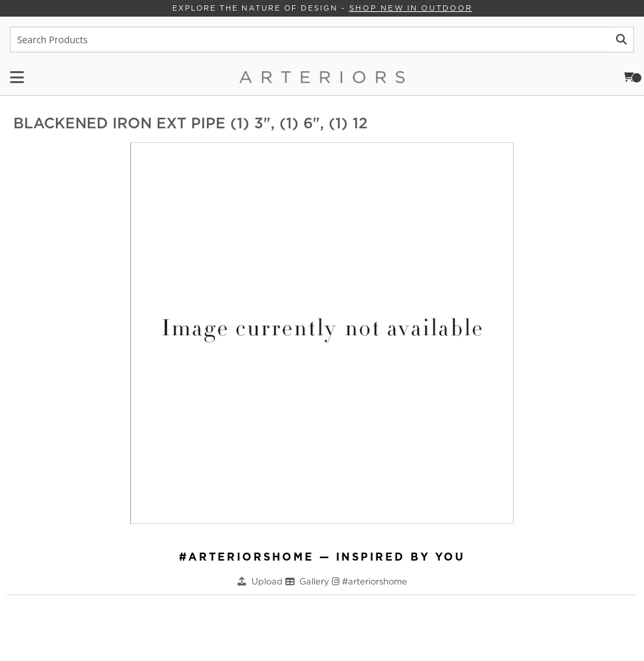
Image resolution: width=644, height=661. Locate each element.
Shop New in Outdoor (410, 8)
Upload (268, 581)
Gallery (316, 581)
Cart (633, 77)
